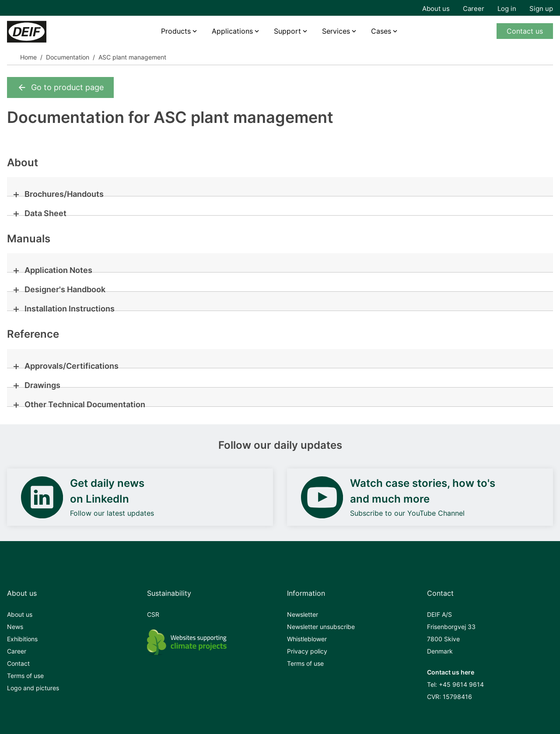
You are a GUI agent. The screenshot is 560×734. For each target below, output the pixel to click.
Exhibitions (22, 639)
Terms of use (25, 676)
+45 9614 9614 (461, 684)
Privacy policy (307, 651)
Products (176, 31)
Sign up (541, 9)
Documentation (68, 57)
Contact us (525, 31)
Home (28, 57)
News (15, 627)
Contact (18, 663)
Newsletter (303, 614)
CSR (153, 614)
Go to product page (60, 87)
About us (436, 9)
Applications (232, 31)
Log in (507, 9)
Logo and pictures (33, 688)
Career (474, 9)
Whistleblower (307, 639)
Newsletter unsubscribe (321, 627)
